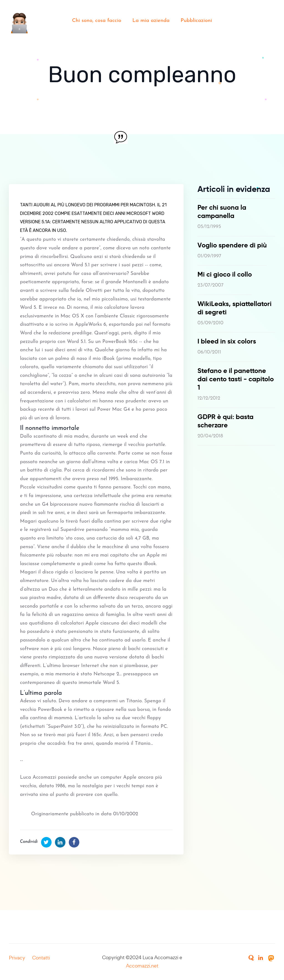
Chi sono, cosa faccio (97, 21)
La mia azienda (151, 21)
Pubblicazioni (196, 21)
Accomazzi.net (142, 966)
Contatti (41, 958)
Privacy (17, 958)
